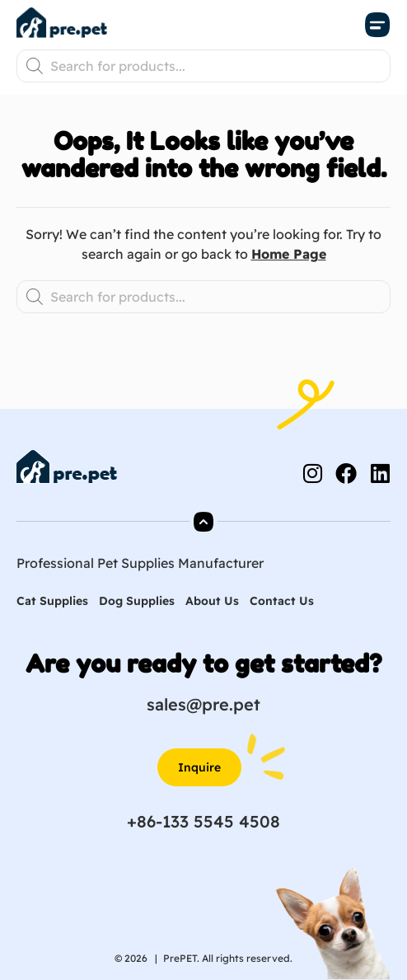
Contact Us (282, 601)
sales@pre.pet (203, 704)
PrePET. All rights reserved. (228, 958)
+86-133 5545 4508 (203, 821)
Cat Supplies (52, 601)
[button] (378, 25)
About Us (212, 601)
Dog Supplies (137, 601)
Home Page (289, 254)
